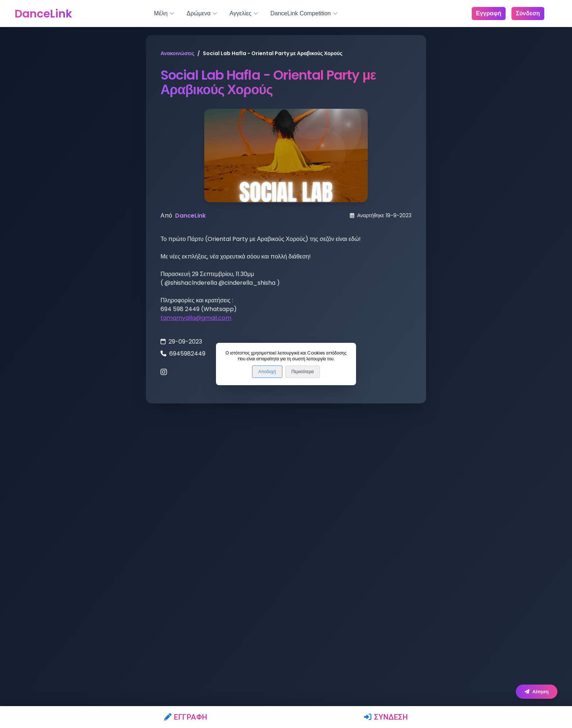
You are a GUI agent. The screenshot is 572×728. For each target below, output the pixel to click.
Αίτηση (537, 692)
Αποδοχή (267, 372)
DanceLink (190, 216)
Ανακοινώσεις (177, 53)
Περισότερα (303, 372)
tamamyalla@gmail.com (196, 318)
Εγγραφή (186, 717)
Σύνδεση (386, 717)
